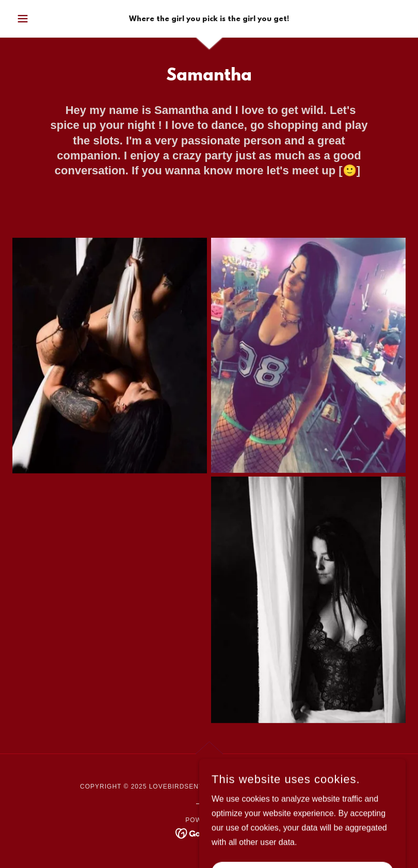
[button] (42, 19)
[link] (209, 18)
